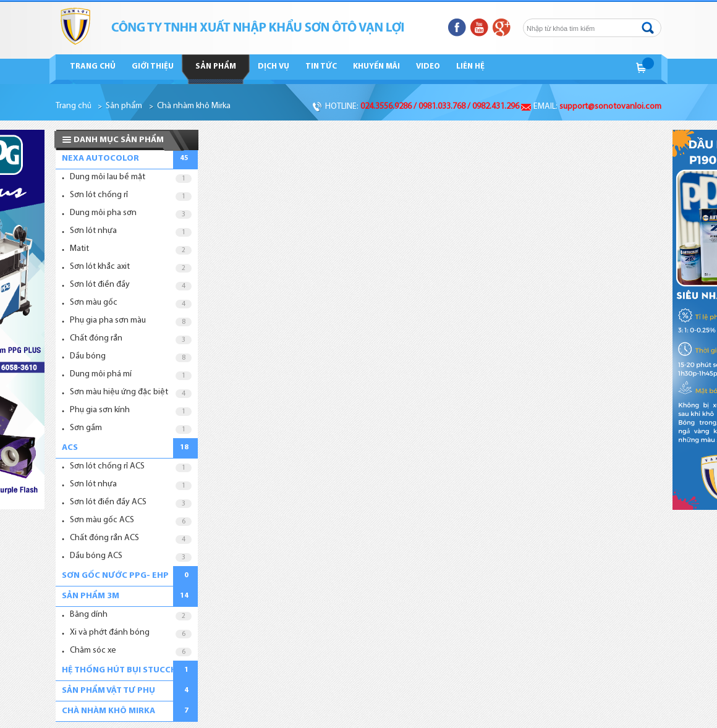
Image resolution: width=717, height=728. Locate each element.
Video (428, 66)
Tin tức (321, 66)
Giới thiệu (153, 66)
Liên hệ (470, 66)
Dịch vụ (274, 66)
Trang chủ (93, 66)
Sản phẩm (216, 66)
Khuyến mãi (376, 66)
